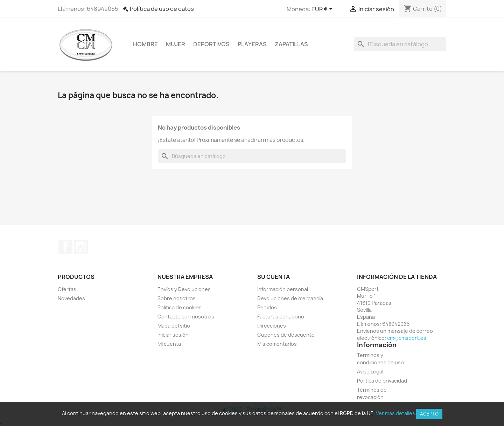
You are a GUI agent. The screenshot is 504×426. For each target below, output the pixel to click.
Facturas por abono (281, 317)
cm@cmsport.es (407, 338)
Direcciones (272, 326)
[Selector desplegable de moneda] (323, 9)
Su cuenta (274, 277)
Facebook (65, 247)
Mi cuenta (169, 344)
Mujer (176, 44)
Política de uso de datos (162, 9)
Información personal (283, 289)
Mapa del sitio (174, 326)
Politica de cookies (180, 307)
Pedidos (267, 307)
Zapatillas (291, 44)
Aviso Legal (370, 372)
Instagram (81, 247)
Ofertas (67, 289)
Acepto (429, 414)
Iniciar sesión (173, 335)
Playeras (252, 44)
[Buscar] (400, 44)
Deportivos (211, 44)
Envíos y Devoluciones (184, 289)
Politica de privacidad (382, 381)
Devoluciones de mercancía (290, 298)
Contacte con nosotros (186, 317)
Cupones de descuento (286, 335)
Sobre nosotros (177, 298)
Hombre (145, 44)
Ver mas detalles (395, 413)
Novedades (71, 298)
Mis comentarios (277, 344)
